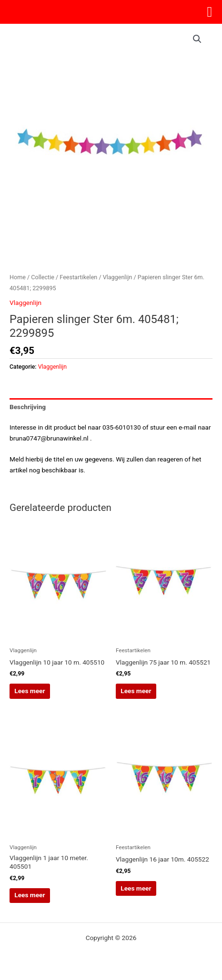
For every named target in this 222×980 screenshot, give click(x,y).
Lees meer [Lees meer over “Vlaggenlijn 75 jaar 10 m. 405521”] (136, 691)
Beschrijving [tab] (28, 407)
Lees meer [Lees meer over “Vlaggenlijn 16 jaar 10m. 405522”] (136, 888)
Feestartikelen (78, 277)
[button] (197, 39)
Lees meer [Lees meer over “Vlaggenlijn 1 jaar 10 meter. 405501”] (30, 895)
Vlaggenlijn (118, 277)
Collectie (43, 277)
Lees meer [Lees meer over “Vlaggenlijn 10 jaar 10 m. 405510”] (30, 691)
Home (18, 277)
